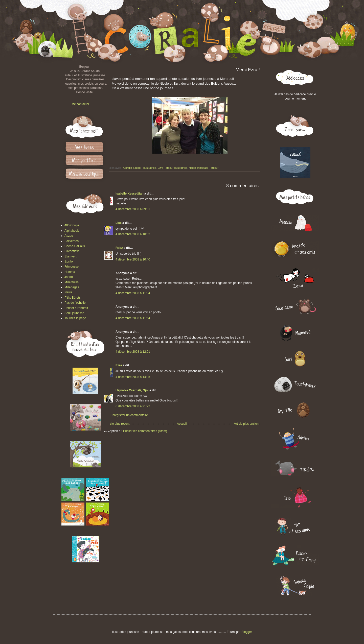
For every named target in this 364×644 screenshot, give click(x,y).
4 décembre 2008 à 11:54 (133, 318)
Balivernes (72, 241)
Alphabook (72, 231)
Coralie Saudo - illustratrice (140, 168)
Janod (69, 277)
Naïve (68, 292)
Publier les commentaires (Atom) (145, 431)
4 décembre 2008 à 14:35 (133, 377)
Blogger (247, 632)
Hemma (70, 272)
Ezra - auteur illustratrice (172, 168)
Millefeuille (72, 282)
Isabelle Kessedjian (130, 194)
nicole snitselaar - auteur (203, 168)
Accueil (182, 424)
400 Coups (72, 225)
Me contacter (80, 104)
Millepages (72, 287)
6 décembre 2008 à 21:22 (133, 406)
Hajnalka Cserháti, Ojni (132, 390)
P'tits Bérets (73, 298)
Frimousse (72, 267)
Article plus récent (117, 424)
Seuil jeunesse (74, 313)
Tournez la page (75, 318)
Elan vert (70, 256)
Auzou (69, 236)
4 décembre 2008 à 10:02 (133, 234)
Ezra (119, 365)
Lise (119, 223)
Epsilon (69, 261)
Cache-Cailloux (75, 246)
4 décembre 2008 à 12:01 (133, 352)
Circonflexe (72, 251)
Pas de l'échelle (75, 303)
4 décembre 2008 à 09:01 (133, 209)
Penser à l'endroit (76, 308)
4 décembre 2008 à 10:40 (133, 259)
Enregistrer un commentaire (129, 415)
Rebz (119, 248)
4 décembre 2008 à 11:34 (133, 293)
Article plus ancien (246, 424)
